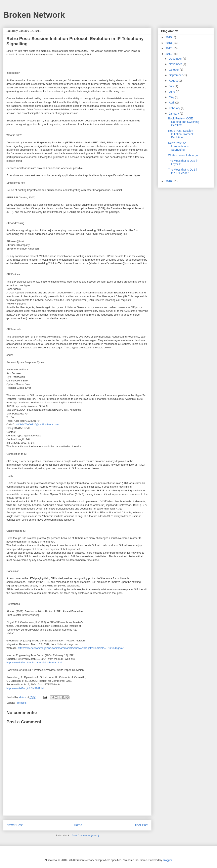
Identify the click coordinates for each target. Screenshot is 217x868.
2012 (169, 48)
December (176, 59)
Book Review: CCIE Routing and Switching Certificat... (184, 122)
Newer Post (15, 825)
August (173, 81)
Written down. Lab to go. (183, 155)
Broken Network (34, 15)
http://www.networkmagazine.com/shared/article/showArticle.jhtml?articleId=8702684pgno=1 (71, 648)
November (176, 64)
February (175, 108)
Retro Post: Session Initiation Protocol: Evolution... (181, 134)
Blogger (167, 860)
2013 (169, 43)
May (172, 97)
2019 (169, 37)
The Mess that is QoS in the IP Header (183, 171)
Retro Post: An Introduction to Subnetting (179, 146)
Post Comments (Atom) (85, 835)
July (172, 86)
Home (78, 825)
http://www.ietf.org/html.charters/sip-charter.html (34, 662)
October (174, 70)
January (174, 114)
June (172, 92)
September (176, 75)
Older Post (141, 825)
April (172, 103)
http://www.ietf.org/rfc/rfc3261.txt (25, 688)
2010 (169, 181)
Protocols (21, 703)
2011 (169, 54)
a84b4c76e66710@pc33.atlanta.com (37, 424)
